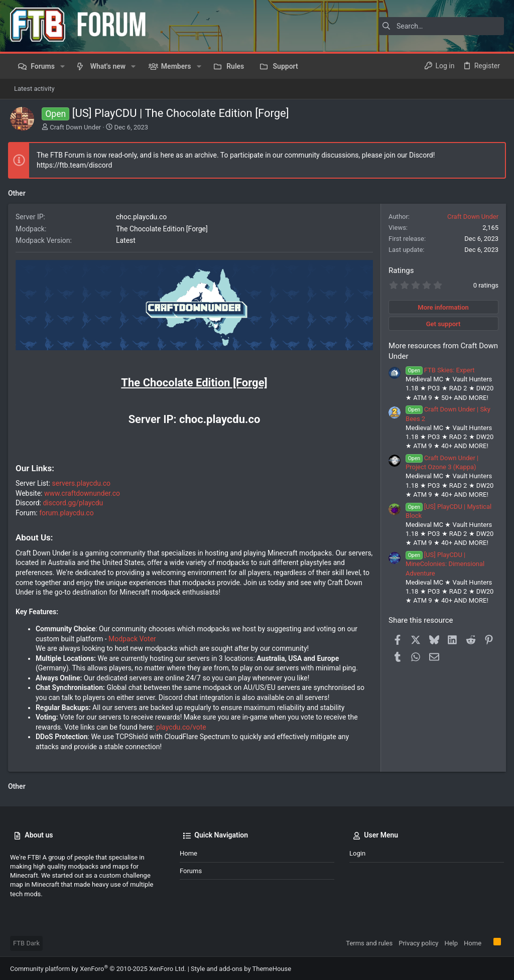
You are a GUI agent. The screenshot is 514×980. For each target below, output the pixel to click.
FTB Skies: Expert (438, 370)
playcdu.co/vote (183, 726)
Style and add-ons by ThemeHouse (241, 968)
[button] (62, 66)
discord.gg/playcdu (75, 502)
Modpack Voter (134, 637)
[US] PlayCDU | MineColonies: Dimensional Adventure (443, 564)
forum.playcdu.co (69, 512)
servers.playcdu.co (84, 482)
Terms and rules (369, 942)
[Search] (441, 26)
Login (357, 852)
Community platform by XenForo (98, 968)
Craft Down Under (75, 127)
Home (188, 852)
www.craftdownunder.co (84, 492)
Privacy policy (418, 942)
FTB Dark (26, 942)
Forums (191, 869)
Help (451, 942)
